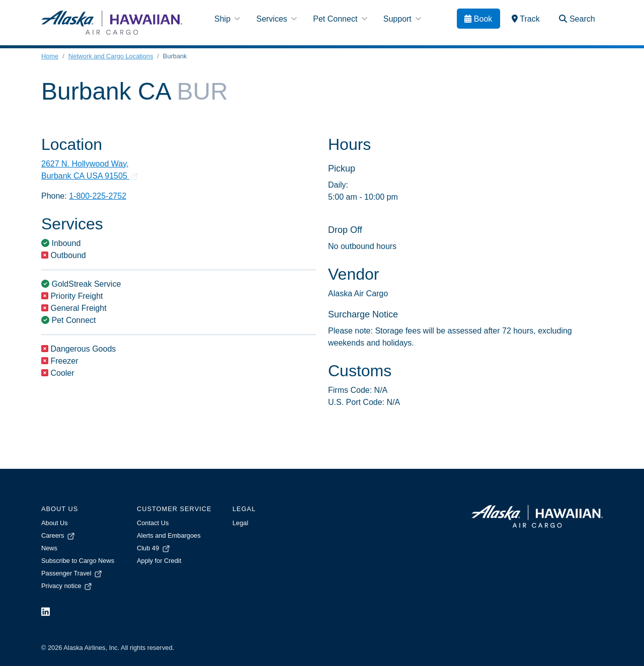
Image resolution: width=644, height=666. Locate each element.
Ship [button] (227, 19)
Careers (59, 535)
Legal (240, 523)
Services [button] (276, 19)
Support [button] (402, 19)
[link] (526, 19)
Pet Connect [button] (340, 19)
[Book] (478, 19)
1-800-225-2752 (98, 196)
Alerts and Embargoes (169, 535)
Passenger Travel (72, 573)
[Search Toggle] (577, 19)
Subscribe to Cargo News (78, 561)
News (49, 548)
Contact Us (153, 523)
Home (50, 56)
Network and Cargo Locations (111, 56)
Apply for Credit (159, 561)
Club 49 (154, 548)
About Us (55, 523)
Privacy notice (67, 586)
